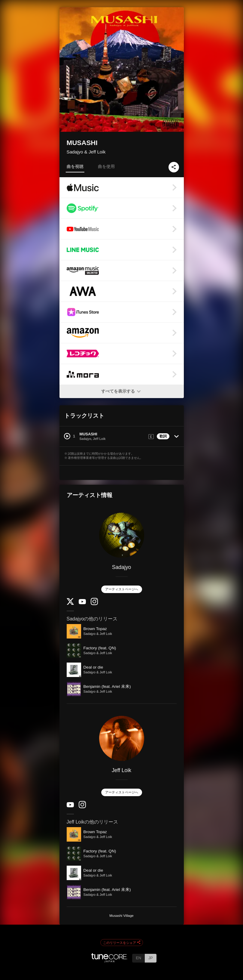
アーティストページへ (122, 589)
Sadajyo (122, 567)
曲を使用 (106, 166)
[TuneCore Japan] (109, 961)
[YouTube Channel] (82, 603)
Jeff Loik (121, 770)
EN (138, 958)
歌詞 (163, 436)
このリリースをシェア (122, 943)
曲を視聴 (75, 166)
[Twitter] (70, 603)
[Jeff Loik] (122, 738)
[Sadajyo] (122, 535)
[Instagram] (94, 604)
